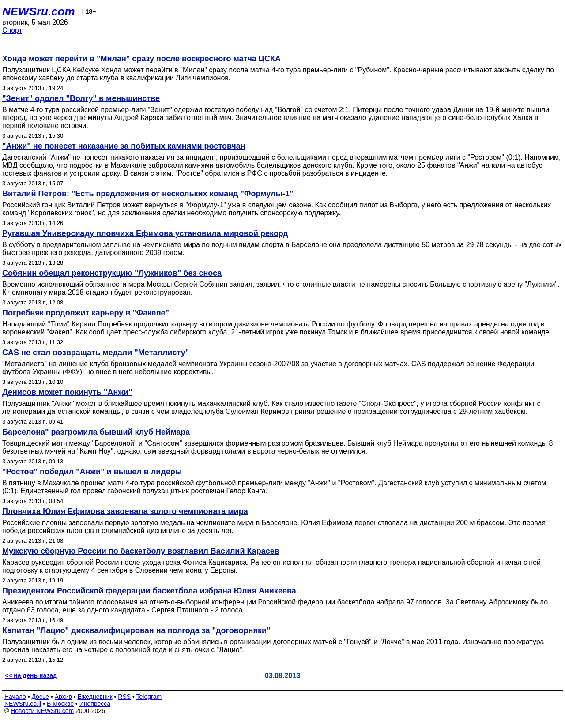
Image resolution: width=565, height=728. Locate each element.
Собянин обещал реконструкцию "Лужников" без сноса (112, 273)
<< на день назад (31, 675)
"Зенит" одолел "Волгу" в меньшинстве (81, 98)
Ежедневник (95, 697)
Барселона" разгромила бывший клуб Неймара (96, 432)
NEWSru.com (39, 11)
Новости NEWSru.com (42, 711)
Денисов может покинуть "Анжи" (67, 392)
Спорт (12, 30)
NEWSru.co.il (23, 704)
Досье (40, 697)
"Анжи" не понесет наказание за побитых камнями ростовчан (124, 146)
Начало (15, 697)
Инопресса (95, 704)
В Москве (60, 704)
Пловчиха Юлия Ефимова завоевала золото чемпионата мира (125, 511)
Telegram (149, 697)
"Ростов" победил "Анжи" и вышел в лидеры (92, 472)
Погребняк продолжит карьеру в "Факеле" (86, 313)
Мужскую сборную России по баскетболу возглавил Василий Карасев (141, 551)
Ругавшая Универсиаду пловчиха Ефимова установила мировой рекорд (145, 233)
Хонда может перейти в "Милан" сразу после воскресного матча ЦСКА (141, 59)
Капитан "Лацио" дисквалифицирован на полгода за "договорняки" (136, 630)
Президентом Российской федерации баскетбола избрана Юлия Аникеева (149, 591)
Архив (63, 697)
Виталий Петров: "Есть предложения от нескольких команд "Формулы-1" (148, 194)
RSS (124, 697)
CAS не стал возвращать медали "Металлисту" (96, 353)
